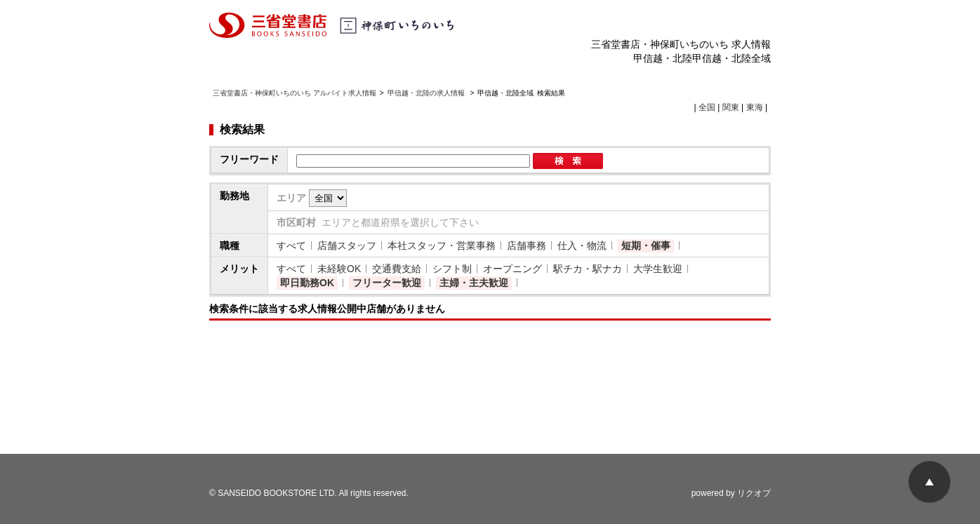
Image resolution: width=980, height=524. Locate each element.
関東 (731, 107)
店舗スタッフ (347, 246)
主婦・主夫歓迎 (474, 283)
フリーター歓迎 (387, 283)
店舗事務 (527, 246)
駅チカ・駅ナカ (588, 269)
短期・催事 (646, 246)
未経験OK (339, 269)
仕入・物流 (582, 246)
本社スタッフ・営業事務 (442, 246)
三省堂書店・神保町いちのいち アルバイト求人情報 (294, 93)
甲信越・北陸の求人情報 (427, 93)
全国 (707, 107)
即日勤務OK (307, 283)
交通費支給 (397, 269)
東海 (755, 107)
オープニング (512, 269)
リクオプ (754, 493)
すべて (291, 246)
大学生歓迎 (658, 269)
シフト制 (452, 269)
